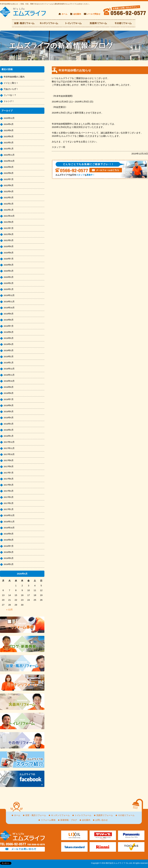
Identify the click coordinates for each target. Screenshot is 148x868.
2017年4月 (9, 491)
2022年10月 (9, 161)
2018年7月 (9, 399)
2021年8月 (9, 222)
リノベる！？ (10, 95)
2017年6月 (9, 479)
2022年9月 (9, 167)
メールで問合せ (94, 14)
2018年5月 (9, 412)
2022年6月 (9, 185)
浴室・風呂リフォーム (36, 815)
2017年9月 (9, 460)
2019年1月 (9, 363)
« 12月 (9, 610)
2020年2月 (9, 283)
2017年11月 (9, 448)
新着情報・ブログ (69, 820)
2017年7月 (9, 473)
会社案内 (77, 14)
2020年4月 (9, 271)
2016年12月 (9, 515)
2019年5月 (9, 338)
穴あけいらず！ (11, 89)
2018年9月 (9, 387)
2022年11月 (9, 155)
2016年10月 (9, 528)
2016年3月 (9, 564)
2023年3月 (9, 143)
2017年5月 (9, 485)
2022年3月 (9, 198)
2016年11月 (9, 522)
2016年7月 (9, 546)
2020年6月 (9, 265)
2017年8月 (9, 467)
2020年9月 (9, 246)
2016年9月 (9, 534)
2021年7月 (9, 228)
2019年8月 (9, 320)
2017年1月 (9, 509)
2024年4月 (9, 124)
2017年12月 (9, 442)
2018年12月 (9, 369)
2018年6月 (9, 405)
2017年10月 (9, 454)
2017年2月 (9, 503)
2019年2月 (9, 357)
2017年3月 (9, 497)
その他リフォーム (126, 815)
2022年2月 (9, 204)
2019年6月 (9, 332)
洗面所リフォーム (105, 815)
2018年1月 (9, 436)
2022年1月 (9, 210)
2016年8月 (9, 540)
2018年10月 (9, 381)
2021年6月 (9, 234)
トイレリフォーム (83, 815)
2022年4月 (9, 192)
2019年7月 (9, 326)
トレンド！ (9, 101)
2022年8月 (9, 173)
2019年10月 (9, 308)
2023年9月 (9, 130)
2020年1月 (9, 289)
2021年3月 (9, 240)
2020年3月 (9, 277)
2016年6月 (9, 552)
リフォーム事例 (48, 820)
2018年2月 (9, 430)
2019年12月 (9, 295)
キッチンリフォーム (60, 815)
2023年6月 (9, 137)
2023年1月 (9, 149)
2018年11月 (9, 375)
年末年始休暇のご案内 (14, 77)
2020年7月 (9, 259)
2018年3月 (9, 424)
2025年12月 (9, 118)
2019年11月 (9, 302)
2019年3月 (9, 351)
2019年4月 (9, 344)
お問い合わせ (102, 820)
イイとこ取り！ (11, 83)
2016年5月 (9, 558)
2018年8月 (9, 393)
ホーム (64, 14)
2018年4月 (9, 418)
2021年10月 (9, 216)
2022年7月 (9, 179)
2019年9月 (9, 314)
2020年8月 (9, 253)
